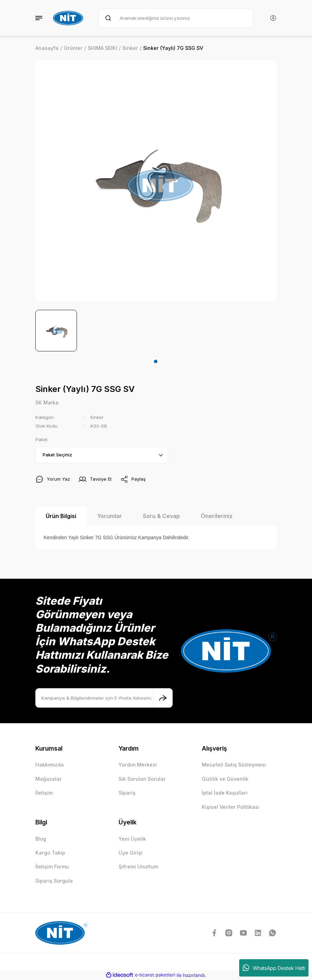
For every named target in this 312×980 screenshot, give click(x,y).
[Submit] (163, 698)
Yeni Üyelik (132, 839)
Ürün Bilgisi (61, 516)
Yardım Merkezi (138, 765)
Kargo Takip (50, 853)
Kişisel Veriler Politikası (231, 807)
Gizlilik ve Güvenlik (225, 779)
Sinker (97, 417)
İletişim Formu (52, 867)
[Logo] (69, 18)
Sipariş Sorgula (54, 881)
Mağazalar (49, 779)
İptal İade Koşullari (225, 793)
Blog (41, 839)
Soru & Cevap (161, 516)
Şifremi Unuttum (138, 867)
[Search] (176, 18)
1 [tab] (156, 361)
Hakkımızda (50, 765)
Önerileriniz (217, 516)
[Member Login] (273, 18)
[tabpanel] (56, 331)
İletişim (44, 793)
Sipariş (127, 793)
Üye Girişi (131, 853)
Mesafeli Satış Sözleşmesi (234, 765)
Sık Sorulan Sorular (142, 779)
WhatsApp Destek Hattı (274, 968)
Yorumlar (110, 516)
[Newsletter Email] (104, 698)
